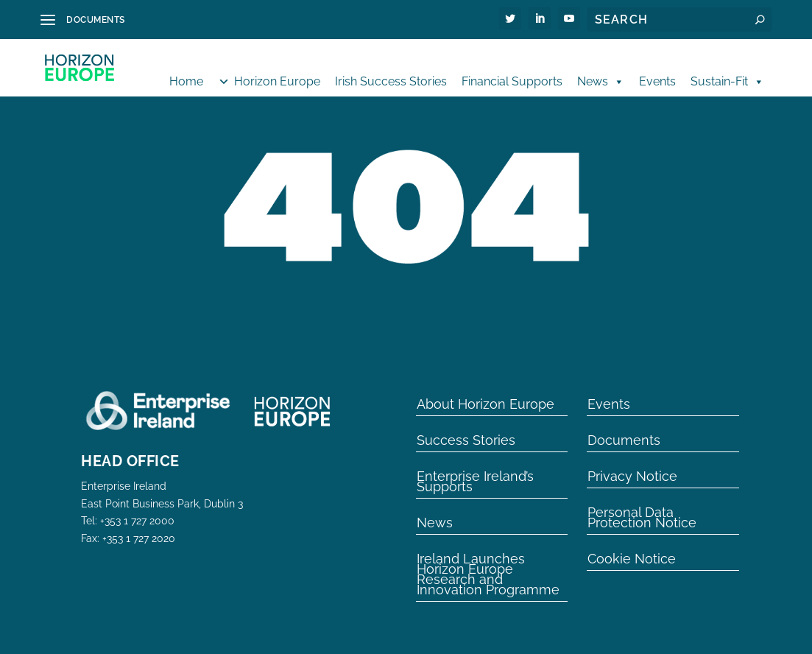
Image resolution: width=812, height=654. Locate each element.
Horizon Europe (277, 68)
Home (186, 68)
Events (657, 68)
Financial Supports (512, 68)
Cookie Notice (632, 544)
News (601, 68)
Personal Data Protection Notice (642, 502)
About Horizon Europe (486, 389)
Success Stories (466, 425)
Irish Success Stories (391, 68)
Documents (624, 425)
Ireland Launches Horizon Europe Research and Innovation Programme (488, 559)
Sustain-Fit (727, 68)
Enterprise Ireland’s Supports (475, 466)
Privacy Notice (632, 461)
